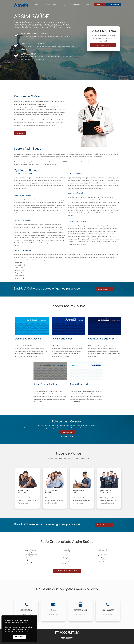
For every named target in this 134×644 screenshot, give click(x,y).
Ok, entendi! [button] (19, 637)
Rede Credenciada (76, 5)
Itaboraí (103, 560)
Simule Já (100, 4)
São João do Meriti (31, 554)
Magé (31, 562)
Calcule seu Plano (67, 432)
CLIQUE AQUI (53, 615)
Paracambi (67, 552)
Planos (56, 5)
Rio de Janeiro (67, 564)
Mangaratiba (67, 560)
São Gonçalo (103, 550)
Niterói (67, 562)
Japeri (67, 554)
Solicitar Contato (104, 289)
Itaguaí (67, 556)
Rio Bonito (103, 554)
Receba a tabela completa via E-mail (67, 571)
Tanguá (103, 558)
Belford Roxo (31, 558)
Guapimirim (31, 564)
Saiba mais (20, 133)
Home (37, 5)
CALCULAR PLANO (103, 45)
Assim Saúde (46, 5)
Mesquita (67, 550)
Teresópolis (103, 562)
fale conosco (68, 436)
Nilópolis (31, 556)
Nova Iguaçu (31, 552)
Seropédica (67, 558)
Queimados (31, 560)
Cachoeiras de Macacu (103, 556)
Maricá (103, 552)
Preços (64, 5)
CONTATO (89, 5)
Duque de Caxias (31, 550)
